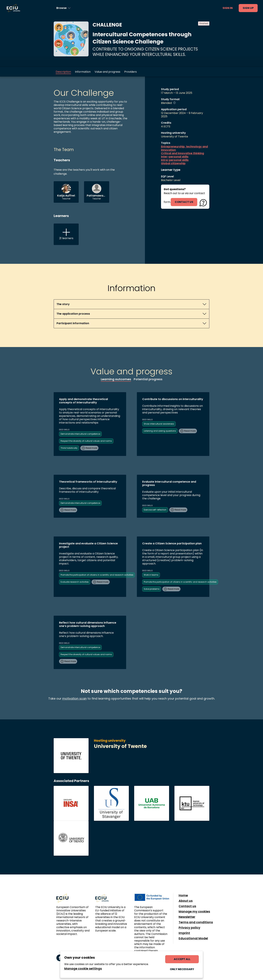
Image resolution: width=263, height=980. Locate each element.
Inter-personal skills (175, 157)
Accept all (182, 959)
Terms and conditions (196, 922)
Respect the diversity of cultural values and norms (86, 441)
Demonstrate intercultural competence (80, 434)
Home (183, 895)
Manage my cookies (194, 912)
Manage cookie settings (83, 969)
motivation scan (74, 699)
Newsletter (187, 917)
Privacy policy (189, 928)
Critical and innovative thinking (182, 153)
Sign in (228, 8)
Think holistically (69, 448)
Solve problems (152, 589)
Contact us (187, 906)
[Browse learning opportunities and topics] (63, 8)
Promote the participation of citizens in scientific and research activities (97, 575)
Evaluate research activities (75, 582)
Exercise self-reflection (155, 510)
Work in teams (151, 575)
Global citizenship (173, 163)
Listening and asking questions (160, 431)
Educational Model (193, 938)
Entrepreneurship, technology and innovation (184, 148)
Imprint (184, 933)
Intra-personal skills (175, 160)
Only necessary (182, 969)
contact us (184, 202)
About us (186, 901)
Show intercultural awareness (159, 424)
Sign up (248, 8)
